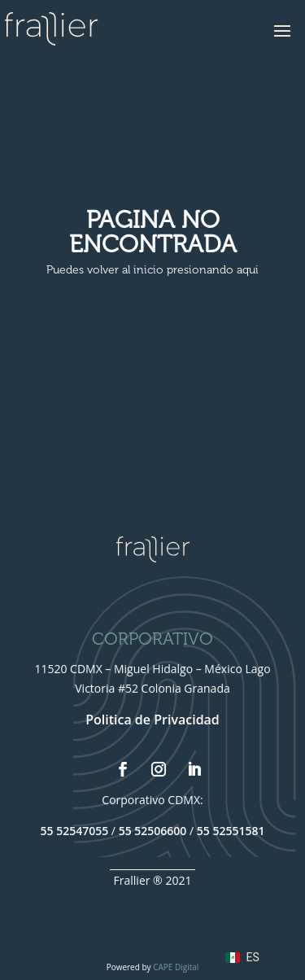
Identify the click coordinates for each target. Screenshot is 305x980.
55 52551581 (231, 831)
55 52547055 (75, 831)
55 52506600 (153, 831)
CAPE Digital (176, 967)
